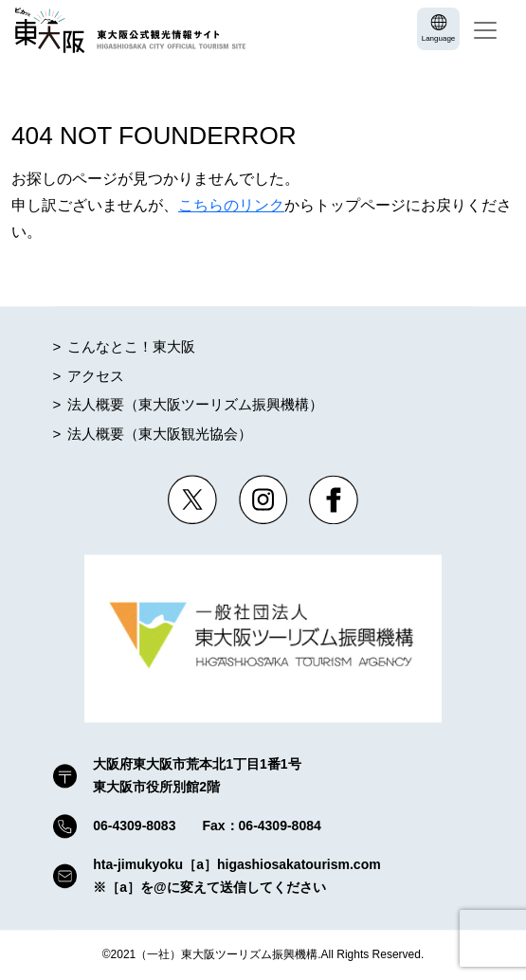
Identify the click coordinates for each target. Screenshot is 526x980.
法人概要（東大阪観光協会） (160, 434)
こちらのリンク (231, 205)
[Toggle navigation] (485, 30)
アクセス (96, 376)
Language (439, 38)
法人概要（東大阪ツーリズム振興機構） (195, 405)
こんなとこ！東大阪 (131, 347)
